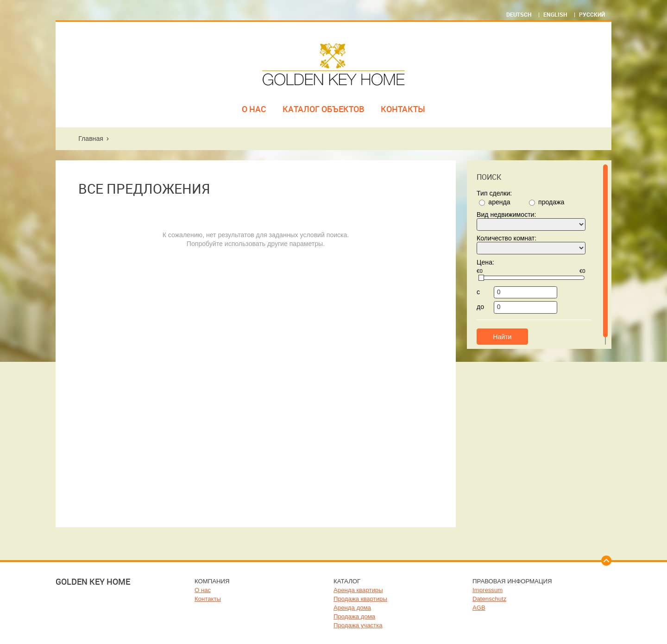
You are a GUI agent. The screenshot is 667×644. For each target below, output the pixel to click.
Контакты (403, 109)
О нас (254, 109)
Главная (91, 139)
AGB (479, 608)
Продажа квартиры (360, 599)
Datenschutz (489, 599)
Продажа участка (358, 625)
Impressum (488, 590)
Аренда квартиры (358, 590)
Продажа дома (354, 616)
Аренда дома (352, 608)
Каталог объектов (324, 109)
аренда (499, 202)
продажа (551, 202)
